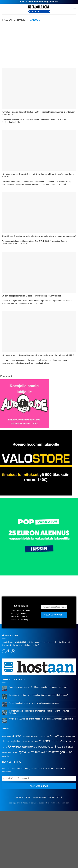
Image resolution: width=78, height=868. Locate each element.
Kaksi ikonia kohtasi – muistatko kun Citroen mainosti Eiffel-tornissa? (39, 695)
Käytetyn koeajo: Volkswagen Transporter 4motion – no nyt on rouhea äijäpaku (39, 712)
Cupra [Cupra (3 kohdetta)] (37, 736)
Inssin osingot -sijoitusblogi (47, 803)
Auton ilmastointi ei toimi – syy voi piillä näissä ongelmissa (34, 703)
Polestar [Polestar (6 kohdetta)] (29, 747)
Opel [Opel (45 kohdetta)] (12, 746)
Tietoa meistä (23, 797)
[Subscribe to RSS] (13, 651)
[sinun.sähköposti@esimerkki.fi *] (54, 607)
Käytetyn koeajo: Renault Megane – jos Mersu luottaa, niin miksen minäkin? (38, 355)
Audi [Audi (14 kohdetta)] (12, 736)
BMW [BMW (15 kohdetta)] (18, 736)
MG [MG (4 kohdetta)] (64, 741)
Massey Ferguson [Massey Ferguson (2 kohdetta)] (28, 741)
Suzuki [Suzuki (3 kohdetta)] (10, 752)
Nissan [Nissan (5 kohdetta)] (5, 747)
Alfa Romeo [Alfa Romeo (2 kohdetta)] (5, 736)
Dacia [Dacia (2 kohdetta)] (42, 736)
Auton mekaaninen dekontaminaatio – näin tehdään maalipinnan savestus (41, 719)
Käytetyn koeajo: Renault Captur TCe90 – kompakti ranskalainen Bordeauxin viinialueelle (38, 113)
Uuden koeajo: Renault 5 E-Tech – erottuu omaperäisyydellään (32, 296)
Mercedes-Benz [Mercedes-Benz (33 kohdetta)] (50, 741)
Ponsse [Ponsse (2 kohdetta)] (35, 747)
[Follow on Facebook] (4, 651)
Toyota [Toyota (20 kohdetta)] (22, 752)
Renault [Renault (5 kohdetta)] (51, 747)
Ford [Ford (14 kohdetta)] (56, 736)
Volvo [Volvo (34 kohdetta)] (69, 752)
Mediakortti (39, 797)
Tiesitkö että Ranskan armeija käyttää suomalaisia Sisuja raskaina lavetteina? (39, 236)
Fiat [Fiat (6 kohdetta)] (51, 736)
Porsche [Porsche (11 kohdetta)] (43, 747)
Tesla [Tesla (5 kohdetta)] (15, 752)
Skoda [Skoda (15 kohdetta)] (71, 747)
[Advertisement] (39, 47)
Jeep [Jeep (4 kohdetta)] (73, 736)
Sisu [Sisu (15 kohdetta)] (64, 747)
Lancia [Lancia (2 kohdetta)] (20, 741)
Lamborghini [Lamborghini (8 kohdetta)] (12, 741)
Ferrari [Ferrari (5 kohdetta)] (47, 736)
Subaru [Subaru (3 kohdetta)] (4, 752)
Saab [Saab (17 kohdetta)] (58, 747)
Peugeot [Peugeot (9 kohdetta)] (20, 747)
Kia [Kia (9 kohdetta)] (3, 741)
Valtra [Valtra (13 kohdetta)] (44, 752)
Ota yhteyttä (55, 797)
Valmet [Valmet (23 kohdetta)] (36, 752)
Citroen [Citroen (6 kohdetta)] (31, 736)
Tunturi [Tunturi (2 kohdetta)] (28, 752)
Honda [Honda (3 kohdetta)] (62, 736)
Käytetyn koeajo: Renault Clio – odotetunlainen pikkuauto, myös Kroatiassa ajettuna (38, 175)
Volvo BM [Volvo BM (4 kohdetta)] (5, 756)
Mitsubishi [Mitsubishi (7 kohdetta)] (71, 741)
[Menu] (75, 9)
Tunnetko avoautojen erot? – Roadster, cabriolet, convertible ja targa (39, 687)
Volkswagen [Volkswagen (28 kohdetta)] (56, 752)
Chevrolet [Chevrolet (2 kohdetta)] (25, 736)
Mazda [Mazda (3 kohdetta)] (36, 741)
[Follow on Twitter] (8, 651)
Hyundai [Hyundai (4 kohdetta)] (68, 736)
